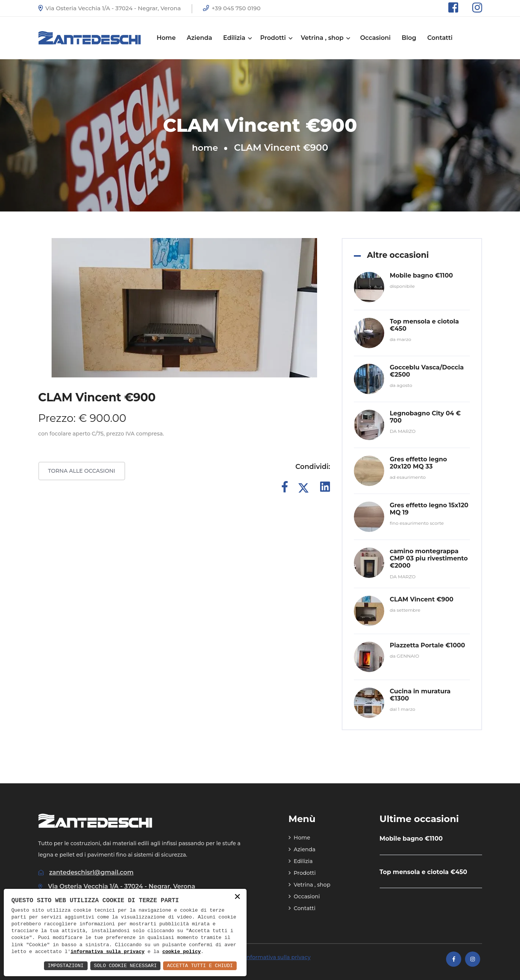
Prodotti (276, 38)
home (205, 148)
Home (166, 38)
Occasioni (375, 38)
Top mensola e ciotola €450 (423, 872)
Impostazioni (56, 965)
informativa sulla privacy (108, 952)
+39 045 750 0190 (232, 8)
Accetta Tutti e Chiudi (198, 965)
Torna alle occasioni (82, 471)
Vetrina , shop (325, 38)
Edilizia (237, 38)
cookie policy (181, 952)
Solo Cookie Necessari (119, 965)
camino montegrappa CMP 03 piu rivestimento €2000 (429, 558)
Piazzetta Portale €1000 (428, 645)
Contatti (440, 38)
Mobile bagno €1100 (422, 275)
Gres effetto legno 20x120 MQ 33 (419, 463)
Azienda (199, 38)
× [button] (237, 897)
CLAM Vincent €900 (422, 599)
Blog (409, 38)
